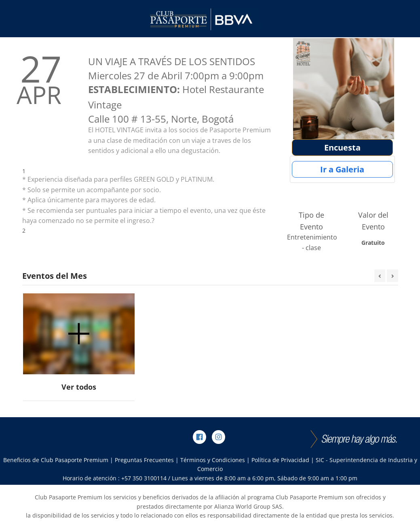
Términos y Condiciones (213, 460)
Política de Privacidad (280, 460)
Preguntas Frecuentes (144, 460)
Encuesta (342, 147)
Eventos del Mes (55, 276)
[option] (79, 348)
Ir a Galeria (342, 169)
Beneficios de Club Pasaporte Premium (56, 460)
